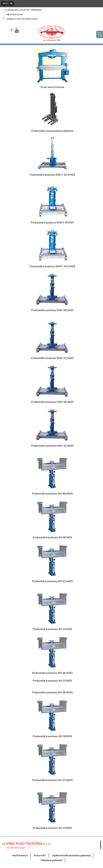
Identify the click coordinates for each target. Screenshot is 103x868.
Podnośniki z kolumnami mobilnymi (52, 131)
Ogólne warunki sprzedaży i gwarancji (71, 855)
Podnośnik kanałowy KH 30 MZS (52, 537)
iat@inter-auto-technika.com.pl (22, 19)
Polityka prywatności (51, 860)
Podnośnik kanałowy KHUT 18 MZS (52, 222)
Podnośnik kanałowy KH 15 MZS (52, 828)
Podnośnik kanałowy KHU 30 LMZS (52, 310)
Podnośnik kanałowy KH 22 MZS (52, 629)
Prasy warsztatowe (52, 87)
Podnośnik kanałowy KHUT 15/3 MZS (52, 175)
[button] (8, 4)
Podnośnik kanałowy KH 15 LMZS (52, 780)
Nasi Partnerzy (20, 855)
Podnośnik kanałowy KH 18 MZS (52, 736)
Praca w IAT (40, 855)
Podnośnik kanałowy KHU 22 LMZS (52, 358)
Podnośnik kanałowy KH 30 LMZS (52, 493)
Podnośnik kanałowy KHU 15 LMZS (52, 446)
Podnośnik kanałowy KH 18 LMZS (52, 673)
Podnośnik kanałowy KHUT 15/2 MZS (52, 266)
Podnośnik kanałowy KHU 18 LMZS (52, 402)
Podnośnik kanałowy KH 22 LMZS (52, 581)
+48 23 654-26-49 (14, 14)
